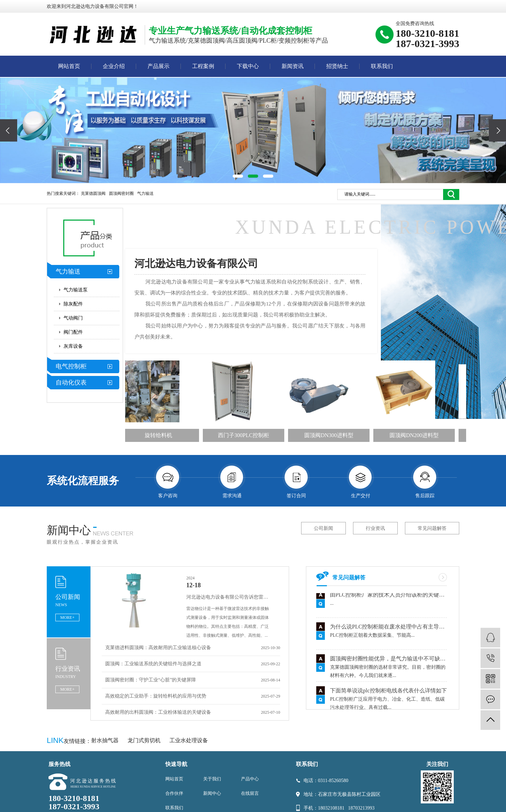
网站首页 (69, 66)
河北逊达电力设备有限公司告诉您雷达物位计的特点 (229, 597)
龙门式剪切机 (145, 740)
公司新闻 (323, 528)
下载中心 (248, 66)
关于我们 (212, 779)
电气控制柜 (71, 366)
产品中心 (250, 779)
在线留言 (250, 793)
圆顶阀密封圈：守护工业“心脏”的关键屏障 (151, 680)
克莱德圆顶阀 (93, 193)
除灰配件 (73, 304)
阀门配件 (73, 332)
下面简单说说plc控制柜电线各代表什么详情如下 (388, 692)
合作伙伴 (174, 793)
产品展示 (158, 66)
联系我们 (382, 66)
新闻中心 (212, 793)
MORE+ (67, 618)
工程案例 (203, 66)
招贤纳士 (337, 66)
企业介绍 (114, 66)
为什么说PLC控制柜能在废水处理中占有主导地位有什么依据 (388, 628)
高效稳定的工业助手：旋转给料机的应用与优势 (156, 696)
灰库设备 (73, 346)
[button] (238, 176)
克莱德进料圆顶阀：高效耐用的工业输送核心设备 (158, 648)
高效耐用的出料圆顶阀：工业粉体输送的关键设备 (158, 712)
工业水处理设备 (189, 740)
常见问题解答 (432, 528)
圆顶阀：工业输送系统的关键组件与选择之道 (153, 664)
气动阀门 (73, 318)
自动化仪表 (71, 382)
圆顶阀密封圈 (121, 193)
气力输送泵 (76, 290)
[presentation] (9, 130)
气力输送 (145, 193)
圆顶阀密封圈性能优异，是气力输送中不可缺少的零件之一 (388, 660)
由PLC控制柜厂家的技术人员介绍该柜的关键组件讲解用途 (388, 596)
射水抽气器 (106, 740)
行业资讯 (375, 528)
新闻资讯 (293, 66)
